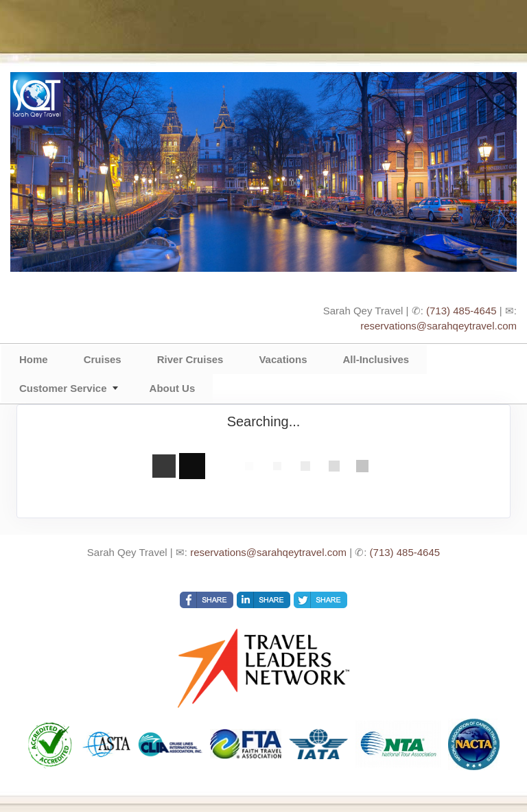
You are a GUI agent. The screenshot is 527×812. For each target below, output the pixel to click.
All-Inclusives (376, 359)
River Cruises (190, 359)
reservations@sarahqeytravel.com (438, 326)
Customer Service (63, 388)
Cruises (103, 359)
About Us (173, 388)
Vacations (283, 359)
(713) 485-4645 (461, 311)
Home (34, 359)
